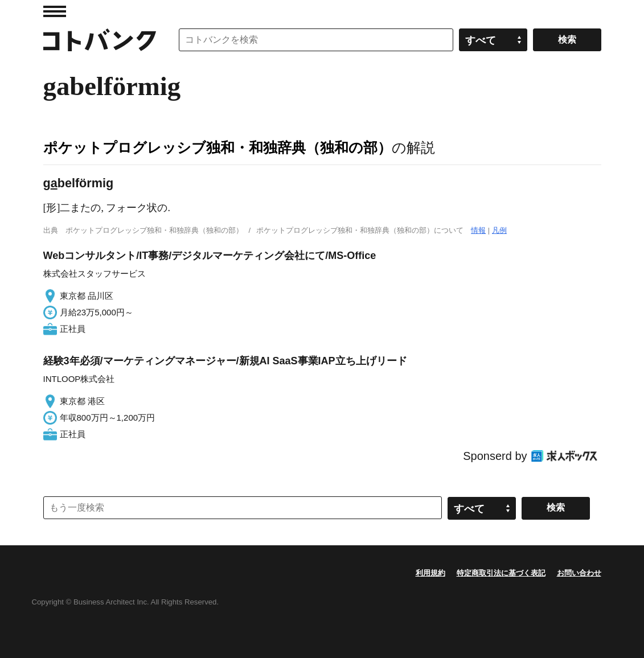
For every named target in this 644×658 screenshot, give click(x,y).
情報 (478, 230)
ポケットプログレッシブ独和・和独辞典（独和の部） (218, 147)
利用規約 (430, 573)
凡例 (499, 230)
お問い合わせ (579, 573)
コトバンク (100, 40)
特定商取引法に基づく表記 (501, 573)
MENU (55, 11)
